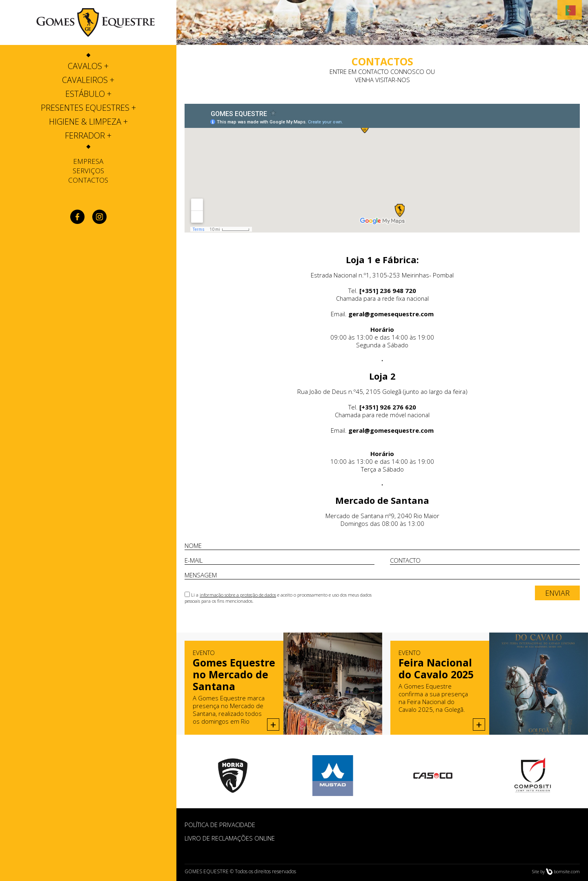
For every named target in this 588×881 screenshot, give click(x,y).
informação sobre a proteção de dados (238, 595)
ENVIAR (557, 593)
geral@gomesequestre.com (391, 314)
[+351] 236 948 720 (388, 291)
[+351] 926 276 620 (388, 407)
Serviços (88, 171)
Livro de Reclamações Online (230, 838)
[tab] (88, 66)
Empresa (88, 161)
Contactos (88, 180)
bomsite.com (567, 871)
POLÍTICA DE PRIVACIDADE (220, 825)
